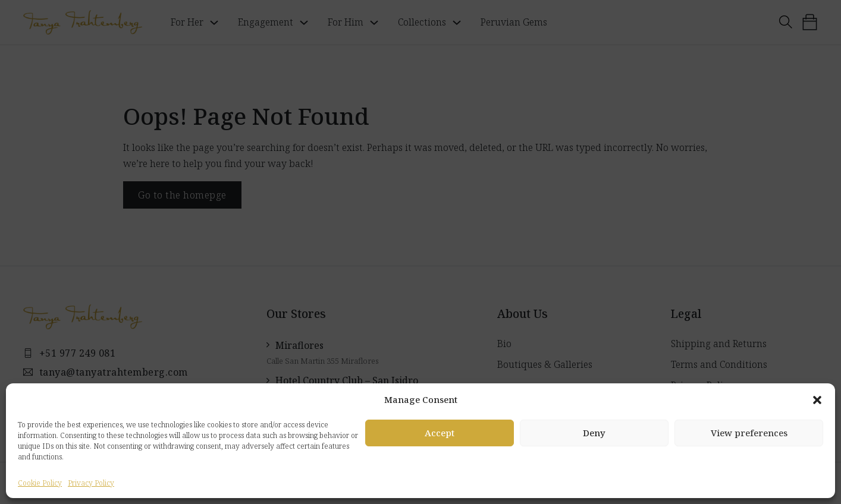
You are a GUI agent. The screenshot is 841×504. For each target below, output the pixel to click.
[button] (817, 400)
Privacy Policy (91, 483)
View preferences (749, 433)
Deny (594, 433)
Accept (440, 433)
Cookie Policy (40, 483)
